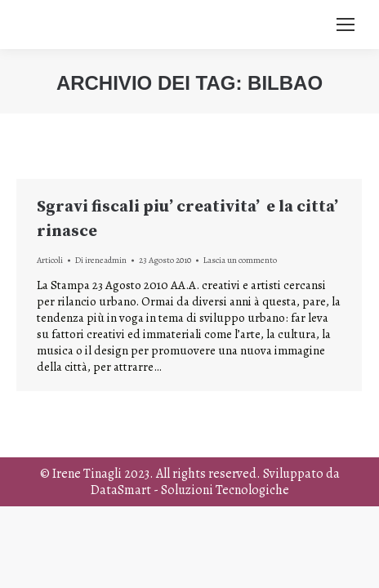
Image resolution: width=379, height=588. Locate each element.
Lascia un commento (240, 260)
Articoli (50, 260)
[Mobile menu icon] (346, 24)
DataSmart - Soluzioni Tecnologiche (190, 490)
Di (101, 260)
